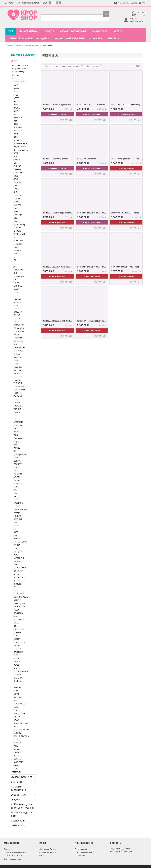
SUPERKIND (19, 558)
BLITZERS (18, 130)
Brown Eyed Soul (21, 150)
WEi (15, 445)
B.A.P (16, 111)
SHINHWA (18, 351)
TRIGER (17, 412)
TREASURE (18, 406)
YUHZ (16, 768)
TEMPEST (18, 380)
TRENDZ (17, 409)
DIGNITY (17, 632)
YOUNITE (18, 464)
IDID (15, 700)
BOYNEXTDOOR (20, 143)
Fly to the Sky (19, 224)
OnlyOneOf (19, 325)
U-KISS (16, 506)
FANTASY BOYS (20, 542)
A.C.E (16, 85)
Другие (15, 75)
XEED (16, 522)
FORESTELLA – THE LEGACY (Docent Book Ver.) (92, 105)
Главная (10, 45)
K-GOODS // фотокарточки (73, 31)
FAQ (142, 3)
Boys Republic (20, 147)
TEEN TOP (18, 377)
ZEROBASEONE (20, 509)
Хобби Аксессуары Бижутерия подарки (29, 38)
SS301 (16, 360)
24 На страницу (94, 66)
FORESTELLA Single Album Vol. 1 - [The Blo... (126, 159)
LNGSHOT (18, 733)
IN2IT (16, 254)
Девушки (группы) (21, 65)
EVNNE (17, 545)
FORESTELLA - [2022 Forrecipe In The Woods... (57, 213)
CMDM (17, 480)
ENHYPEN (18, 205)
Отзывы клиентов (47, 852)
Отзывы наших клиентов (32, 3)
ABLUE (16, 574)
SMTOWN (16, 772)
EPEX (16, 211)
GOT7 (16, 237)
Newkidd (17, 299)
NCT (15, 296)
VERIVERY (18, 425)
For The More (19, 607)
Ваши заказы (81, 849)
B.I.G (16, 124)
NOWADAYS (19, 594)
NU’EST (17, 309)
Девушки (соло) (19, 68)
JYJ (15, 266)
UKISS (16, 623)
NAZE (16, 765)
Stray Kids (18, 367)
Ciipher (17, 160)
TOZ (15, 548)
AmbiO (17, 749)
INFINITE (17, 250)
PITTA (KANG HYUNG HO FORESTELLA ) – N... (126, 267)
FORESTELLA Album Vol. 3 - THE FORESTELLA (57, 321)
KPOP (11, 31)
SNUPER (17, 357)
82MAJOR (18, 551)
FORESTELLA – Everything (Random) (56, 159)
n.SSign (17, 513)
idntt (16, 707)
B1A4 (16, 105)
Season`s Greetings (29, 31)
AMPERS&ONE (20, 568)
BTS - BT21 (49, 31)
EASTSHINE (19, 678)
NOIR (16, 305)
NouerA (17, 668)
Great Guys (18, 241)
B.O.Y (16, 137)
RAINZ (16, 334)
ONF (16, 322)
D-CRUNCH (18, 182)
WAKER (17, 581)
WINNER (17, 448)
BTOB (16, 153)
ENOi (16, 208)
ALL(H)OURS (19, 577)
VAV (15, 493)
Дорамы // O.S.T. (100, 31)
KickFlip (17, 662)
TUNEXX (17, 739)
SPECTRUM (18, 503)
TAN (15, 529)
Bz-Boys (17, 539)
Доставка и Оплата (13, 3)
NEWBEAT (18, 675)
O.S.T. (15, 78)
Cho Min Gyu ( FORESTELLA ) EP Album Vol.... (126, 213)
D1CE (16, 176)
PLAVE (16, 665)
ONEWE (17, 318)
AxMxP (17, 717)
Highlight (18, 244)
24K (15, 471)
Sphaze (17, 645)
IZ (14, 257)
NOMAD (17, 649)
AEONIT (17, 639)
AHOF (16, 691)
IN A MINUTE (19, 713)
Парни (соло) (18, 72)
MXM (16, 292)
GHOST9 (17, 231)
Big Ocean (18, 697)
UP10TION (18, 422)
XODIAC (17, 461)
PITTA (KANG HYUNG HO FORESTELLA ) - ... (92, 267)
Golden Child (19, 234)
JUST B (16, 263)
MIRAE (16, 283)
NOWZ (16, 694)
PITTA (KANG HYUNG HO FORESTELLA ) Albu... (92, 213)
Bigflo (16, 121)
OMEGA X (18, 312)
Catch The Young (21, 597)
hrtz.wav (17, 756)
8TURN (17, 477)
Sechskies (18, 338)
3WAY (16, 720)
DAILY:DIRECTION (21, 736)
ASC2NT (17, 610)
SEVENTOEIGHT (20, 704)
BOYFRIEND (19, 140)
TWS (15, 587)
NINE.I (16, 526)
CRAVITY (17, 169)
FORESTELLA (19, 483)
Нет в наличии (126, 168)
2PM (16, 467)
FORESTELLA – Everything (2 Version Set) (92, 321)
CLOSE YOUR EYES (21, 671)
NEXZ (16, 616)
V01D (16, 746)
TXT (15, 419)
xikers (16, 458)
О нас (45, 3)
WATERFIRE (19, 619)
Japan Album (96, 38)
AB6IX (16, 496)
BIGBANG (18, 117)
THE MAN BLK (20, 386)
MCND (16, 279)
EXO (15, 218)
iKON (16, 247)
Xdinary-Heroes (20, 454)
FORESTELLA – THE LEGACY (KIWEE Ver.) (125, 105)
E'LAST (16, 202)
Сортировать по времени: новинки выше (64, 66)
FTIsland (17, 228)
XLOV (16, 655)
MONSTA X (18, 286)
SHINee (17, 354)
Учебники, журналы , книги (69, 38)
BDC (15, 114)
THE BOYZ (18, 383)
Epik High (18, 215)
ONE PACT (18, 571)
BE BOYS (17, 688)
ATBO (16, 95)
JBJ (15, 260)
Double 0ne (19, 681)
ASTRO (17, 92)
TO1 (15, 399)
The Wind (18, 396)
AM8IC (16, 726)
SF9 (15, 344)
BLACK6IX (18, 127)
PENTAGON (19, 331)
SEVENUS (18, 519)
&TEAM (17, 561)
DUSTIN (17, 198)
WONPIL (17, 752)
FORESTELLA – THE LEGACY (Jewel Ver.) (57, 105)
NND (16, 590)
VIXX (16, 435)
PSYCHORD (19, 629)
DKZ (15, 192)
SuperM (17, 373)
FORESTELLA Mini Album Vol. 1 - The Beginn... (57, 267)
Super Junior (19, 370)
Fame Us (17, 221)
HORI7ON (18, 516)
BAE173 (17, 108)
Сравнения (80, 855)
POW (16, 555)
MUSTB (17, 289)
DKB (15, 185)
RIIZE (16, 532)
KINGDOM (18, 270)
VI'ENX (17, 432)
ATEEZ (16, 98)
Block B (17, 134)
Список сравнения (12, 859)
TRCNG (17, 402)
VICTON (17, 428)
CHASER (17, 743)
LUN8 (16, 487)
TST (15, 415)
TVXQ (16, 189)
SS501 (16, 364)
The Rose (18, 393)
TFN (15, 490)
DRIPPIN (17, 195)
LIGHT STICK (113, 38)
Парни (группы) (31, 45)
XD (15, 684)
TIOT (16, 535)
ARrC (16, 636)
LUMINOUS (19, 276)
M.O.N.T (17, 658)
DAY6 (16, 179)
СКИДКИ (118, 31)
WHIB (16, 564)
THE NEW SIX (19, 390)
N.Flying (17, 302)
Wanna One (19, 438)
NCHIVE (17, 600)
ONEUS (17, 315)
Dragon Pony (19, 642)
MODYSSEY (18, 762)
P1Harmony (19, 328)
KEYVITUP (18, 759)
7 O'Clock (18, 474)
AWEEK (17, 101)
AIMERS (17, 88)
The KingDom (19, 603)
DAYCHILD (18, 613)
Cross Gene (19, 173)
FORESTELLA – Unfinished (87, 159)
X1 (15, 451)
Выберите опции (57, 114)
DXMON (17, 584)
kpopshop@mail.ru (125, 851)
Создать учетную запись (15, 852)
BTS (15, 156)
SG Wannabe (19, 347)
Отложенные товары (14, 855)
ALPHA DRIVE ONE (22, 730)
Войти (7, 849)
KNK (15, 273)
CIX (15, 163)
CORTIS (17, 710)
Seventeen (18, 341)
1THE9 (16, 500)
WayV (16, 441)
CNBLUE (17, 166)
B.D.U (16, 626)
